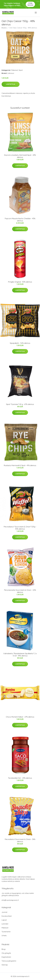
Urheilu (4, 936)
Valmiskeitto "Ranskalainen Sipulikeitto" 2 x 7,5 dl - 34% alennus (20, 655)
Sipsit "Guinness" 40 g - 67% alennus (20, 404)
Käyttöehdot (6, 957)
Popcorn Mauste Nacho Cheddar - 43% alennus (20, 220)
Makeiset (15, 70)
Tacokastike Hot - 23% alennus (20, 778)
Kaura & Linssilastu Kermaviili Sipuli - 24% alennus (20, 156)
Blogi (4, 949)
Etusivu (4, 28)
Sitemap (5, 965)
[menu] (36, 13)
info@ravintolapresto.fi (10, 900)
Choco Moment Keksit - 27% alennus (20, 717)
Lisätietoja (11, 84)
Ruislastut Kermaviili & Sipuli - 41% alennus (20, 465)
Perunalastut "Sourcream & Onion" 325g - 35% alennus (20, 528)
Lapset (4, 920)
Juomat (4, 912)
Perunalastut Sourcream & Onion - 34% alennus (20, 840)
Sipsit (21, 70)
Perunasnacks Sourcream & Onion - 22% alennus (20, 591)
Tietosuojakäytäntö (9, 961)
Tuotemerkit (6, 932)
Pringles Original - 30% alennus (20, 282)
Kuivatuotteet (7, 916)
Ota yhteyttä (6, 953)
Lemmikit (5, 924)
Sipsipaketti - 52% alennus (20, 343)
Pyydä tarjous (30, 4)
